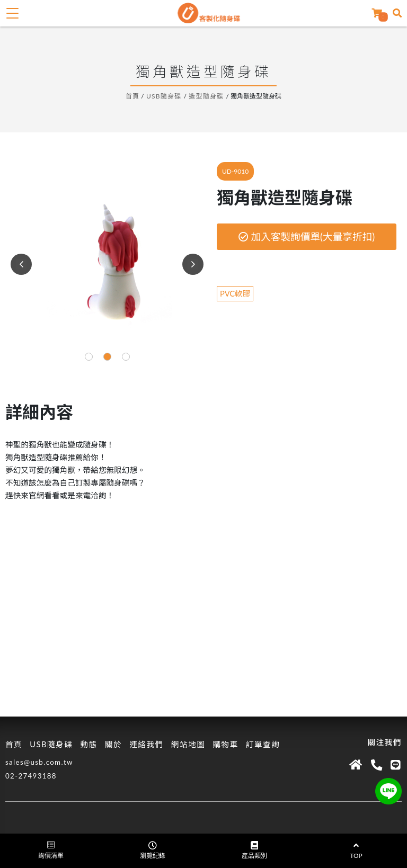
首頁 (132, 96)
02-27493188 (31, 776)
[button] (89, 357)
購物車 (225, 744)
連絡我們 (147, 744)
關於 (113, 744)
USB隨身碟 (164, 96)
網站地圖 (188, 744)
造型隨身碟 (206, 96)
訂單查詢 (263, 744)
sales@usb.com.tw (39, 762)
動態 (89, 744)
